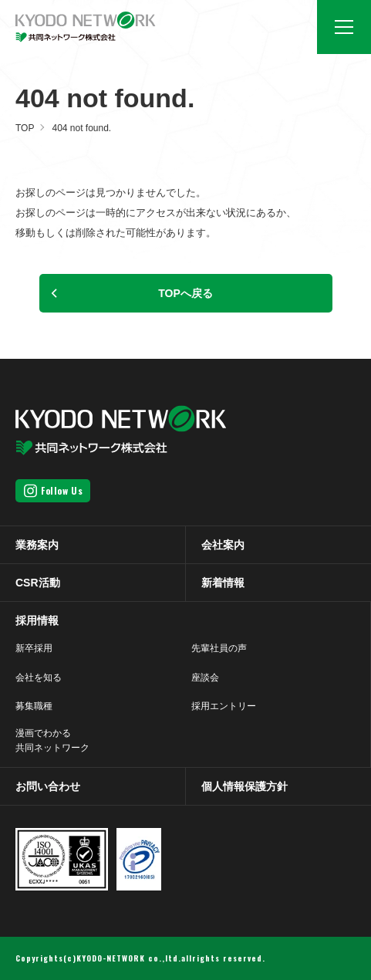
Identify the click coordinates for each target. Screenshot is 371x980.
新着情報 (223, 583)
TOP (25, 128)
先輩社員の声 (219, 648)
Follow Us (62, 490)
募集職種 (34, 706)
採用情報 (37, 620)
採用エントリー (224, 706)
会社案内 (223, 545)
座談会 (205, 678)
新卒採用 (34, 648)
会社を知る (39, 678)
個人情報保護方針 (245, 786)
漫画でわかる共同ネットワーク (52, 740)
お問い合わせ (48, 786)
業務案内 (37, 545)
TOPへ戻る (185, 293)
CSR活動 (38, 583)
